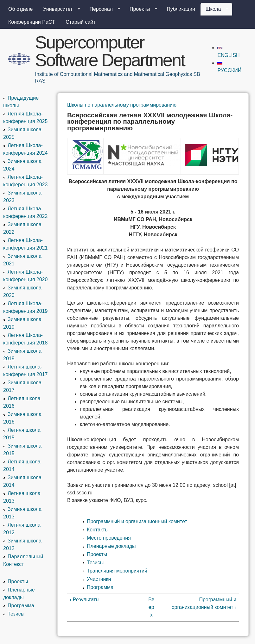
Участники (99, 579)
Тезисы (95, 563)
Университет (59, 9)
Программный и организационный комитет (137, 521)
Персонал (102, 9)
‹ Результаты (85, 600)
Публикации (181, 9)
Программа (100, 587)
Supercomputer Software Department (110, 51)
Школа (215, 9)
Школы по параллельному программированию (122, 105)
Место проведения (109, 538)
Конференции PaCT (32, 22)
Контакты (98, 530)
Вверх (151, 607)
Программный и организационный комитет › (204, 603)
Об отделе (20, 9)
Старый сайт (81, 22)
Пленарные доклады (111, 546)
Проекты (141, 9)
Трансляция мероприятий (117, 571)
